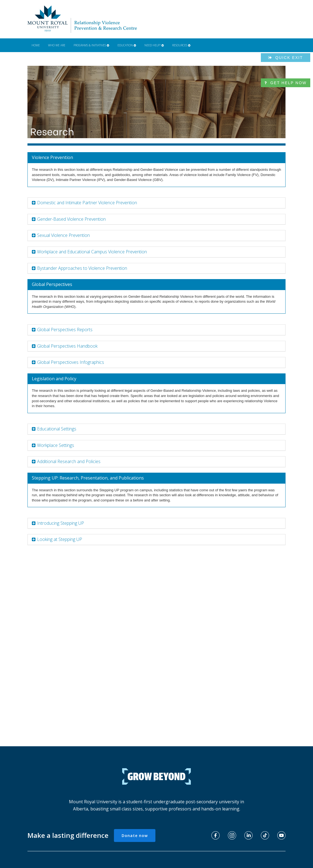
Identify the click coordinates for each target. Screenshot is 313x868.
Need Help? (154, 45)
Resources (181, 45)
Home (36, 45)
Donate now (135, 836)
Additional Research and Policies (69, 461)
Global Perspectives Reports (65, 330)
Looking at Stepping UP (60, 539)
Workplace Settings (56, 445)
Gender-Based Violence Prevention (71, 219)
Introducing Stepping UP (61, 523)
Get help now (285, 83)
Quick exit (286, 58)
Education (127, 45)
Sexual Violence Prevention (63, 235)
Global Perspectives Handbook (67, 346)
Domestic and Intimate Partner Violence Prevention (87, 203)
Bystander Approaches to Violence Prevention (82, 268)
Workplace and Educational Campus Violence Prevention (92, 252)
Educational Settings (57, 429)
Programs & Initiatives (91, 45)
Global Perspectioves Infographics (71, 362)
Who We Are (57, 45)
